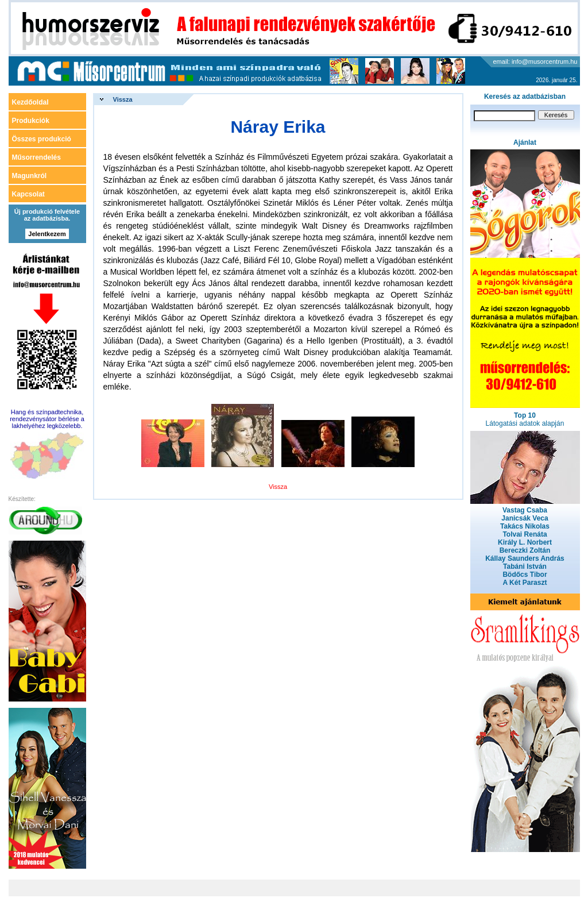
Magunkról (30, 176)
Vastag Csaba (525, 510)
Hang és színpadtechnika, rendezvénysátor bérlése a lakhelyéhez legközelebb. (47, 419)
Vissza (123, 99)
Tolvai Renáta (525, 534)
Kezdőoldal (30, 102)
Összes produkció (42, 139)
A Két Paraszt (525, 583)
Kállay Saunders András (525, 558)
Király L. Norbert (525, 542)
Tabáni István (525, 566)
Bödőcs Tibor (525, 575)
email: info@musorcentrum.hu (535, 61)
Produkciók (31, 121)
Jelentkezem (47, 234)
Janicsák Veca (525, 518)
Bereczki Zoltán (525, 550)
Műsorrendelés (36, 157)
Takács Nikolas (525, 526)
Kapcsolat (28, 194)
